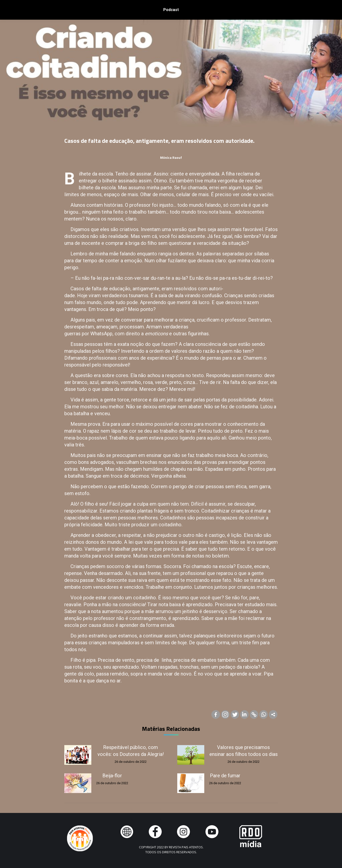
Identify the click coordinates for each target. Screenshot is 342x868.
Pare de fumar (225, 776)
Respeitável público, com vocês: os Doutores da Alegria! (131, 751)
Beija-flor (112, 776)
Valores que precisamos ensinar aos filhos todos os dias (244, 751)
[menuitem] (171, 10)
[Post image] (78, 755)
